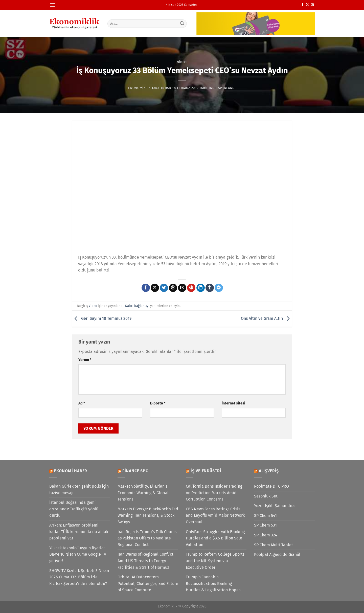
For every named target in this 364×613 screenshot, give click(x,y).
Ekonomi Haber (71, 471)
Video (182, 62)
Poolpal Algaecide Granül (277, 554)
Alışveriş (269, 471)
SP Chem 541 (265, 516)
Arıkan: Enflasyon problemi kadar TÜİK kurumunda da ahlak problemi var (79, 532)
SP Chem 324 (266, 535)
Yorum (85, 360)
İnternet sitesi (233, 403)
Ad (82, 403)
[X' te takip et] (307, 5)
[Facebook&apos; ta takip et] (303, 5)
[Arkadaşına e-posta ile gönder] (182, 288)
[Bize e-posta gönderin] (312, 5)
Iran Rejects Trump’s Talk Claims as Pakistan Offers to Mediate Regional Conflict (147, 538)
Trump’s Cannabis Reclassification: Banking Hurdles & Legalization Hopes (213, 583)
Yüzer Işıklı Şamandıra (274, 506)
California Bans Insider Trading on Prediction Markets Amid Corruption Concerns (214, 493)
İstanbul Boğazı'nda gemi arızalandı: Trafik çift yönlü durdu (74, 509)
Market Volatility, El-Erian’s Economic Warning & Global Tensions (143, 493)
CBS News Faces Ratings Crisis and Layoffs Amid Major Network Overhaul (215, 515)
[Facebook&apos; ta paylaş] (146, 288)
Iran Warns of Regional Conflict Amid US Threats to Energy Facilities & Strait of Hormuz (145, 561)
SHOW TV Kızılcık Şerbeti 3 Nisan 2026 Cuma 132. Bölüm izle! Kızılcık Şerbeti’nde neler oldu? (79, 577)
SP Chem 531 (265, 525)
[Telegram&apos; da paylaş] (219, 288)
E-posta (158, 403)
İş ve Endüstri (206, 471)
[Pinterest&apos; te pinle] (191, 288)
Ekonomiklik (139, 88)
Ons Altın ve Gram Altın (266, 319)
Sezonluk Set (266, 496)
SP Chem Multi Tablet (274, 545)
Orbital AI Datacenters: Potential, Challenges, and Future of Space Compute (148, 583)
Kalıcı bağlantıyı (137, 306)
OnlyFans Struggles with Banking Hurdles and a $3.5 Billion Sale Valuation (215, 538)
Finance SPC (135, 471)
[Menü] (52, 5)
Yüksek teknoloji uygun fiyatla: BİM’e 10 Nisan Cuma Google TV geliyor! (78, 554)
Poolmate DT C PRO (271, 486)
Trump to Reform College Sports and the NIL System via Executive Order (215, 561)
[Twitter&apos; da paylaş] (164, 288)
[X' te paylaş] (155, 288)
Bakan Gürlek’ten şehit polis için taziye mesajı (79, 490)
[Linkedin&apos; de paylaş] (201, 288)
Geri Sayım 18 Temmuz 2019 (102, 319)
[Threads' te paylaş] (173, 288)
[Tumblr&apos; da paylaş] (210, 288)
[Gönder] (182, 24)
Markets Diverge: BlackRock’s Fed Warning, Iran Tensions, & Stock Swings (148, 515)
